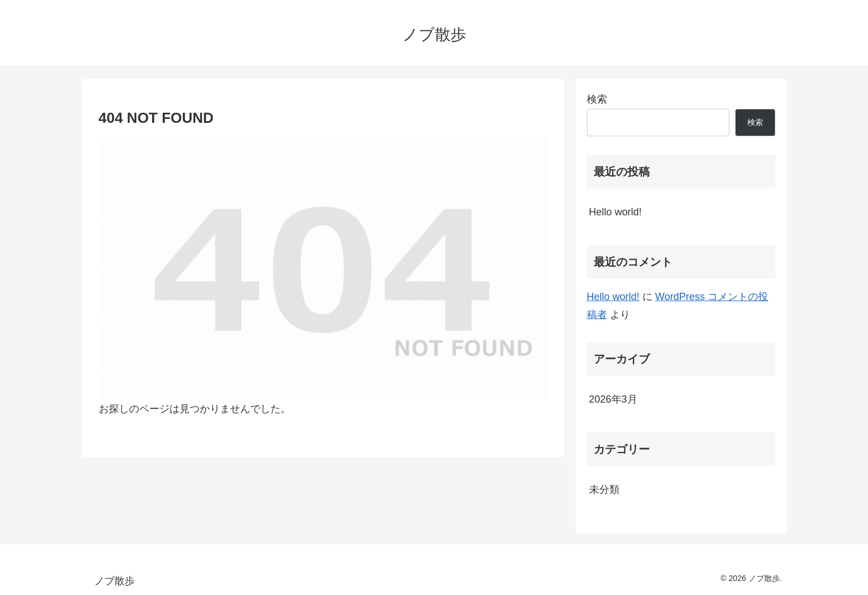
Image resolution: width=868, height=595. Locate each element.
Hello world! (616, 212)
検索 (597, 99)
